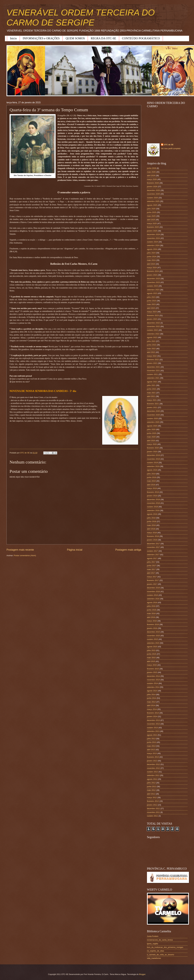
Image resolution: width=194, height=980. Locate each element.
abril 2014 (151, 705)
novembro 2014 (153, 680)
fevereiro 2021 (153, 404)
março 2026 (152, 179)
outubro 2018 (152, 507)
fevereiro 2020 (153, 448)
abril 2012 (151, 794)
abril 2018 (151, 529)
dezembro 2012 (153, 764)
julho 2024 (151, 253)
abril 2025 (151, 220)
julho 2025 (151, 209)
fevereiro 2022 (153, 360)
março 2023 (152, 312)
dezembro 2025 (153, 190)
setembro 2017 (153, 555)
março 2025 (152, 223)
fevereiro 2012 (153, 801)
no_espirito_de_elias (155, 951)
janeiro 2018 (152, 540)
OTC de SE (169, 145)
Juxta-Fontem (153, 936)
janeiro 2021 (152, 407)
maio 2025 (151, 216)
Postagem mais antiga (128, 550)
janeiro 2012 (152, 805)
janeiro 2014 (152, 716)
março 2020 (152, 444)
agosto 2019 (152, 470)
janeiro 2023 (152, 319)
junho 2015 (152, 654)
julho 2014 (151, 694)
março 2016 (152, 621)
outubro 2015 (152, 639)
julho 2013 (151, 739)
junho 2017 (152, 566)
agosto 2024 (152, 249)
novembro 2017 (153, 547)
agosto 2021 (152, 382)
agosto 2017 (152, 558)
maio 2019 (151, 481)
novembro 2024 (153, 238)
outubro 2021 (152, 374)
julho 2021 (151, 385)
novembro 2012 (153, 768)
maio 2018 (151, 525)
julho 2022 (151, 341)
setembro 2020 (153, 422)
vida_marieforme (154, 958)
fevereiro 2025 (153, 227)
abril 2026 (151, 176)
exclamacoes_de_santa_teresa (160, 940)
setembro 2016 (153, 599)
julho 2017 (151, 562)
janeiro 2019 (152, 496)
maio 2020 (151, 437)
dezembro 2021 (153, 367)
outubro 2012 (152, 772)
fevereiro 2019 (153, 492)
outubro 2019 (152, 463)
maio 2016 (151, 613)
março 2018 (152, 533)
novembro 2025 (153, 194)
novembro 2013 (153, 724)
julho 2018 (151, 518)
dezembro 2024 (153, 234)
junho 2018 (152, 521)
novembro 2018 (153, 503)
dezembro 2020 (153, 411)
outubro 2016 (152, 595)
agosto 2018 (152, 514)
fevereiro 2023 (153, 315)
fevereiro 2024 (153, 271)
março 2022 (152, 356)
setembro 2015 (153, 643)
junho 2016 (152, 610)
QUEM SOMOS (75, 38)
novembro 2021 (153, 371)
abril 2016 (151, 617)
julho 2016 (151, 606)
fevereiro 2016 (153, 624)
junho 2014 (152, 698)
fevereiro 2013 (153, 757)
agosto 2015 (152, 647)
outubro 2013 (152, 728)
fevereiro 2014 (153, 713)
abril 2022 (151, 352)
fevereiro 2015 (153, 669)
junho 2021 (152, 389)
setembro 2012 (153, 775)
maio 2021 (151, 393)
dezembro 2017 (153, 544)
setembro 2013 (153, 731)
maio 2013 (151, 746)
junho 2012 (152, 787)
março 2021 (152, 400)
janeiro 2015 (152, 672)
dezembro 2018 (153, 499)
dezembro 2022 (153, 323)
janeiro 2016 (152, 628)
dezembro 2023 (153, 279)
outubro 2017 (152, 551)
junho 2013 (152, 742)
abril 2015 (151, 661)
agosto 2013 (152, 735)
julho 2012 (151, 783)
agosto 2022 (152, 337)
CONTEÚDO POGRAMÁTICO (141, 38)
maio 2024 (151, 260)
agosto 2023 (152, 293)
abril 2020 (151, 441)
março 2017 (152, 577)
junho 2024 (152, 257)
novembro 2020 (153, 415)
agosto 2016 (152, 602)
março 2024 (152, 268)
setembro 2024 (153, 245)
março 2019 (152, 488)
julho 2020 (151, 429)
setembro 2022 (153, 334)
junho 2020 (152, 433)
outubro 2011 (152, 816)
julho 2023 (151, 297)
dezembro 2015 (153, 632)
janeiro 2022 (152, 363)
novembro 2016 (153, 591)
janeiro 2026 (152, 187)
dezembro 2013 (153, 720)
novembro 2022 (153, 326)
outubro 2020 (152, 418)
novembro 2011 (153, 812)
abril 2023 (151, 308)
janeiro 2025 (152, 231)
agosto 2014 (152, 691)
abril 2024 (151, 264)
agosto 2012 (152, 779)
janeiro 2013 (152, 761)
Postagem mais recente (20, 550)
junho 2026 (152, 168)
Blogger (142, 974)
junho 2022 (152, 345)
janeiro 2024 (152, 275)
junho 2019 (152, 477)
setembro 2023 (153, 290)
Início (13, 38)
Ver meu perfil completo (171, 149)
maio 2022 (151, 349)
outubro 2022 (152, 330)
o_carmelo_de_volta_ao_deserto (161, 955)
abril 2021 (151, 396)
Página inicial (75, 550)
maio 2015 (151, 658)
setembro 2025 (153, 201)
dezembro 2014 (153, 676)
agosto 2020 (152, 426)
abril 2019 (151, 485)
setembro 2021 (153, 378)
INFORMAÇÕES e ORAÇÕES (41, 38)
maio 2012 (151, 790)
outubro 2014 (152, 683)
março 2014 (152, 709)
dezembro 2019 (153, 455)
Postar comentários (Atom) (25, 555)
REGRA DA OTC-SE (103, 38)
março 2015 (152, 665)
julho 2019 (151, 474)
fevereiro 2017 (153, 580)
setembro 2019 (153, 466)
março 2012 (152, 797)
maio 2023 (151, 304)
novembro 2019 (153, 459)
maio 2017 (151, 569)
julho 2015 (151, 650)
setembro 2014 (153, 687)
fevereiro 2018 (153, 536)
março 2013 (152, 753)
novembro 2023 (153, 282)
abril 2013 (151, 750)
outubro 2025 (152, 198)
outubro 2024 (152, 242)
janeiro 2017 (152, 584)
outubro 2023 (152, 286)
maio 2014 (151, 702)
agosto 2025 (152, 205)
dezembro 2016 (153, 588)
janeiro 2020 (152, 452)
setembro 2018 (153, 510)
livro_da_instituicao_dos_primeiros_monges (165, 947)
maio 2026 (151, 172)
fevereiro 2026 (153, 183)
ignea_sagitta (153, 944)
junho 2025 (152, 212)
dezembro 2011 (153, 808)
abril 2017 (151, 573)
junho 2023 (152, 301)
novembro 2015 (153, 636)
